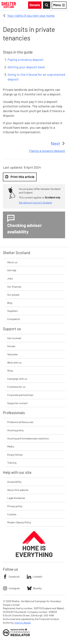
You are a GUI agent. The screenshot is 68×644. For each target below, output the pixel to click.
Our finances (14, 287)
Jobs (10, 278)
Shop (10, 371)
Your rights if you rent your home (31, 15)
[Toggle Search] (47, 5)
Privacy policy (15, 506)
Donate (11, 346)
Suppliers (13, 311)
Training (12, 463)
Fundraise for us (16, 387)
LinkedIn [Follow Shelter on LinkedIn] (35, 577)
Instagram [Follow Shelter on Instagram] (11, 588)
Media (11, 446)
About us (12, 262)
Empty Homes (15, 455)
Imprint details (23, 623)
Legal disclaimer (16, 498)
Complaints (14, 319)
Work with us (14, 363)
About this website (18, 490)
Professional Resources (20, 422)
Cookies (12, 514)
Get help (12, 270)
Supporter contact (17, 403)
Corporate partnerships (20, 395)
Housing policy (15, 430)
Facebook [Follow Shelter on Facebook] (11, 577)
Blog (10, 303)
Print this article (20, 177)
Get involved (14, 338)
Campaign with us (17, 379)
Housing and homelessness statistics (28, 438)
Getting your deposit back (26, 67)
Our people (13, 295)
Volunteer (13, 354)
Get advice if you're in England (35, 203)
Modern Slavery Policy (19, 522)
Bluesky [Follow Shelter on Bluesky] (34, 588)
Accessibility (14, 482)
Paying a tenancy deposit (26, 60)
